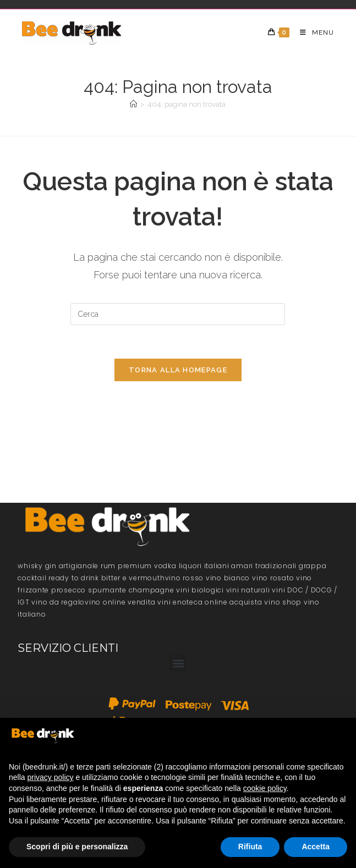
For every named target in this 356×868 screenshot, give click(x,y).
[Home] (133, 104)
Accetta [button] (316, 847)
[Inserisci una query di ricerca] (178, 314)
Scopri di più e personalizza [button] (77, 847)
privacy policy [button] (50, 777)
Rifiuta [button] (250, 847)
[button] (178, 663)
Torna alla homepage (178, 370)
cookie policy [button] (265, 788)
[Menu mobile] (313, 32)
